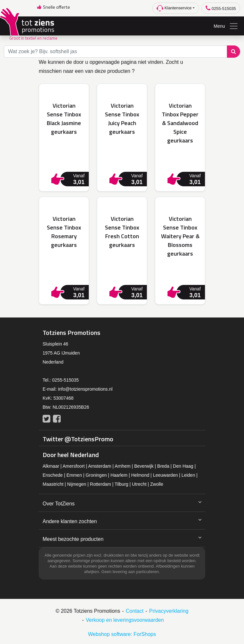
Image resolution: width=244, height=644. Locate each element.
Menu (226, 26)
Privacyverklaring (169, 611)
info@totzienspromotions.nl (85, 389)
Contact (135, 611)
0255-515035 (221, 8)
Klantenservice (174, 8)
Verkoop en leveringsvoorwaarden (125, 620)
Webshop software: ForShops (122, 634)
